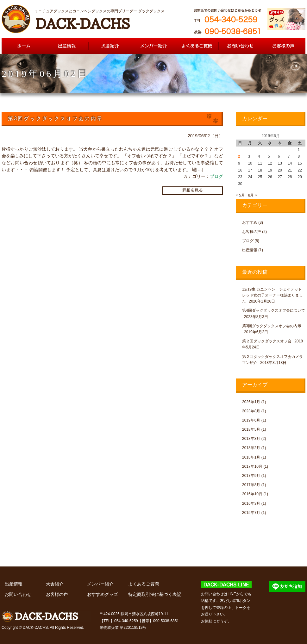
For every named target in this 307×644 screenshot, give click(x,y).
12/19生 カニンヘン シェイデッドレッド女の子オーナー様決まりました (273, 295)
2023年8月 (251, 411)
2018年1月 (251, 457)
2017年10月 (252, 466)
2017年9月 (251, 476)
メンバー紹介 (100, 584)
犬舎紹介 (55, 584)
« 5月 (240, 195)
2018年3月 (251, 439)
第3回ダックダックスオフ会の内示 (272, 326)
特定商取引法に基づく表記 (155, 594)
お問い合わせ (18, 594)
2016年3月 (251, 503)
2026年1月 (251, 402)
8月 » (253, 195)
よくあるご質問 (144, 584)
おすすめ (250, 222)
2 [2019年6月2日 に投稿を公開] (239, 156)
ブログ (216, 176)
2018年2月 (251, 448)
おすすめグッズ (103, 594)
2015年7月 (251, 513)
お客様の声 (252, 232)
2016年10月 (252, 494)
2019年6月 (251, 420)
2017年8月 (251, 485)
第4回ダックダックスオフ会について (274, 310)
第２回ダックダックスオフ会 (267, 341)
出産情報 (250, 250)
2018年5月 (251, 429)
